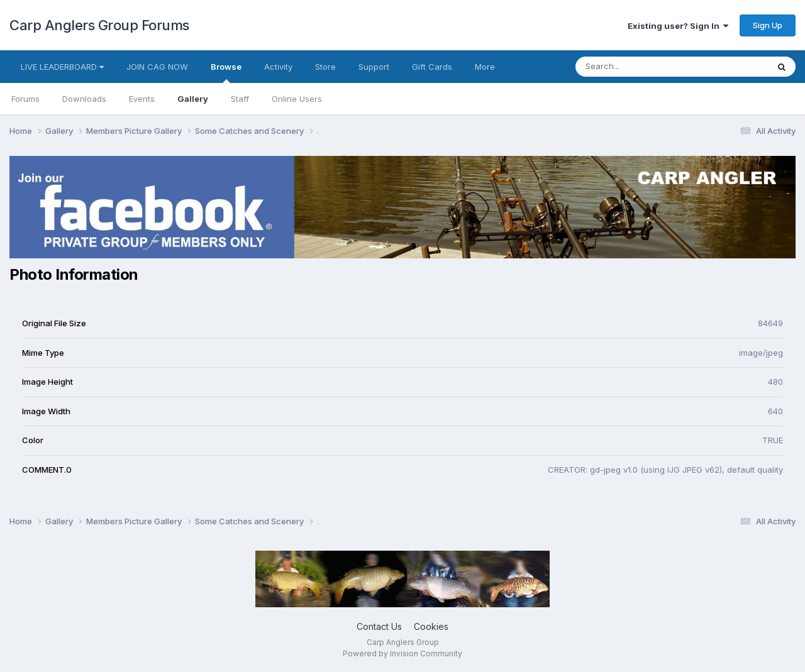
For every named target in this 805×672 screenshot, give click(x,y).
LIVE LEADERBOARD (62, 67)
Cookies (431, 626)
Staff (240, 99)
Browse (226, 72)
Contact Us (379, 626)
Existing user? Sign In (678, 26)
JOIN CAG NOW (157, 67)
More (485, 67)
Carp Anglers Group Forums (99, 25)
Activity (278, 67)
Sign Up (768, 25)
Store (325, 67)
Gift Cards (432, 67)
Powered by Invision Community (402, 653)
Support (374, 67)
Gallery (193, 99)
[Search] (637, 67)
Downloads (84, 99)
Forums (25, 99)
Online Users (297, 99)
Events (142, 99)
